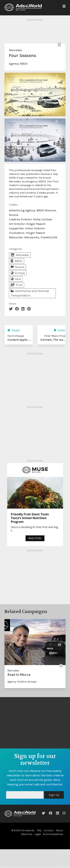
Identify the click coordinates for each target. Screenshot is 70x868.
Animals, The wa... (53, 340)
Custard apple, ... (19, 340)
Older (59, 330)
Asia (16, 279)
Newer (14, 330)
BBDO (24, 64)
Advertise (27, 834)
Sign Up (54, 795)
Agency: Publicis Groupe (22, 682)
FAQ (39, 830)
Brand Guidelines (53, 834)
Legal (38, 834)
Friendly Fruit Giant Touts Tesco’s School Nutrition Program (30, 518)
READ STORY (35, 538)
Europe (18, 273)
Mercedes (15, 50)
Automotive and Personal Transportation (30, 293)
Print (17, 285)
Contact (49, 830)
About (60, 830)
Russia (17, 267)
